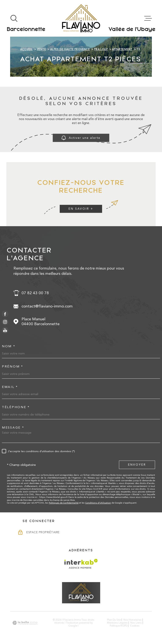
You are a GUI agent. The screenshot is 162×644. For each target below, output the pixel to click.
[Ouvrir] (14, 18)
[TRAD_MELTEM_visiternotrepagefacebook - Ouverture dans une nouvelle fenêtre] (5, 314)
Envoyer (137, 465)
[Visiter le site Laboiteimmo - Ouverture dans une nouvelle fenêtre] (25, 623)
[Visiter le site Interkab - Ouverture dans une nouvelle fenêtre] (81, 564)
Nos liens (136, 623)
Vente (41, 49)
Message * (13, 428)
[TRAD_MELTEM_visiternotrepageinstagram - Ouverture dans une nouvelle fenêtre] (5, 322)
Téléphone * (16, 407)
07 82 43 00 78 (35, 293)
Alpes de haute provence (70, 49)
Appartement (122, 49)
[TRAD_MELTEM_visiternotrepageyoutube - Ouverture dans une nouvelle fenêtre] (5, 330)
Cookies (135, 626)
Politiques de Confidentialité (64, 503)
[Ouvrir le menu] (148, 18)
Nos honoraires (132, 620)
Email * (10, 387)
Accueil (26, 49)
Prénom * (13, 367)
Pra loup (101, 49)
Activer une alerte (81, 138)
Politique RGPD (118, 626)
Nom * (9, 346)
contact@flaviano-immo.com (47, 306)
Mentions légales (117, 623)
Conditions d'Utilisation (98, 503)
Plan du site (114, 620)
